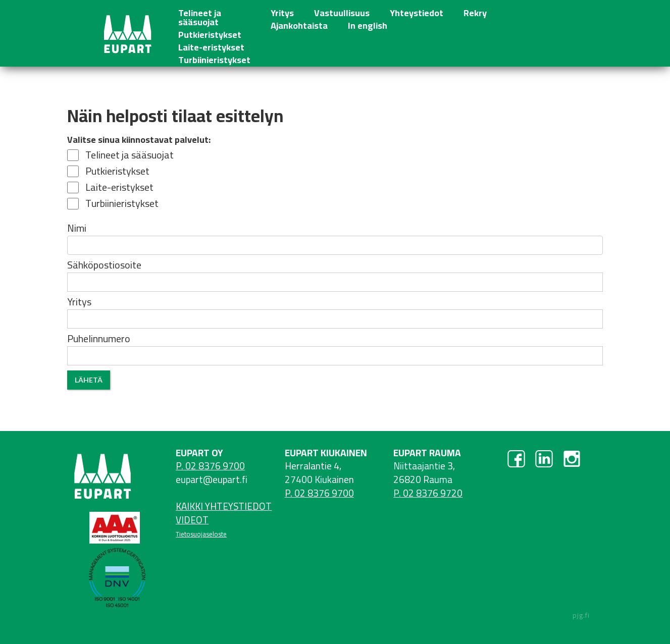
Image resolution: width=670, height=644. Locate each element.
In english (368, 24)
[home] (127, 33)
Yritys (282, 11)
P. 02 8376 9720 (428, 493)
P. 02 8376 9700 (210, 466)
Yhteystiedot (417, 11)
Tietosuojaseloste (201, 534)
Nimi (77, 228)
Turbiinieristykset (214, 58)
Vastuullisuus (342, 11)
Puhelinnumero (99, 339)
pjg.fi (581, 615)
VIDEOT (192, 520)
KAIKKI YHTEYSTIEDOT (224, 506)
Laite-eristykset (211, 46)
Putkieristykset (210, 33)
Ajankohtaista (299, 24)
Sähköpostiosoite (104, 265)
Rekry (475, 11)
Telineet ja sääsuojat (200, 16)
